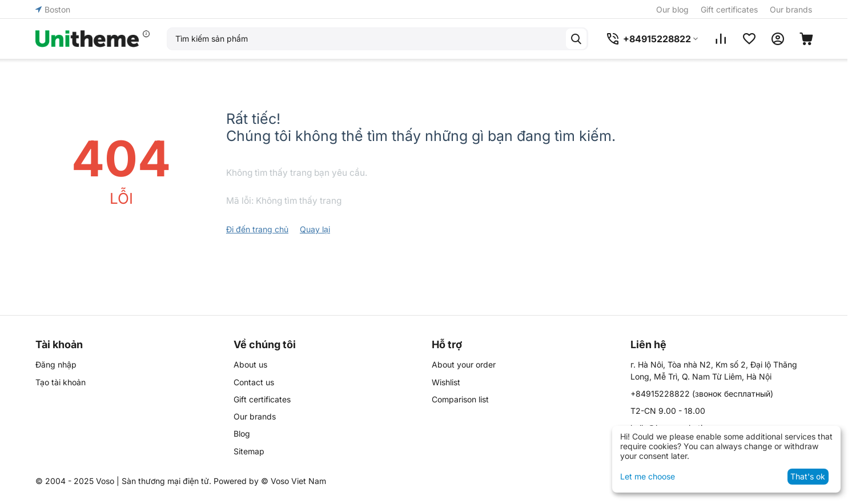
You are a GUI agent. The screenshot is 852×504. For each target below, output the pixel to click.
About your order (464, 364)
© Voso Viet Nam (294, 481)
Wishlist (446, 382)
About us (250, 364)
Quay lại (315, 229)
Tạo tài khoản (61, 382)
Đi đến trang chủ (257, 229)
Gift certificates (729, 9)
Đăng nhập (56, 364)
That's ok (808, 476)
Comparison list (460, 399)
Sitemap (249, 451)
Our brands (791, 9)
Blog (242, 434)
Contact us (254, 382)
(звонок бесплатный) (702, 394)
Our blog (672, 9)
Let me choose (648, 476)
